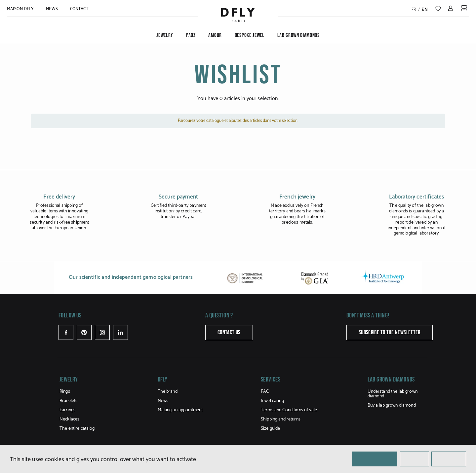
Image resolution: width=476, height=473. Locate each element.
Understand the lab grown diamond (393, 394)
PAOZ (191, 35)
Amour (215, 35)
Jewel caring (272, 401)
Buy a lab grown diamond (392, 405)
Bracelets (68, 401)
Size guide (270, 429)
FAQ (265, 392)
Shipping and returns (281, 419)
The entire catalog (77, 429)
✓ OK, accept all (375, 459)
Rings (65, 392)
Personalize (449, 459)
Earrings (67, 410)
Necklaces (69, 419)
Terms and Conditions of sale (289, 410)
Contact (79, 9)
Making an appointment (180, 410)
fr (414, 10)
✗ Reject (415, 459)
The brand (168, 392)
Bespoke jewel (250, 35)
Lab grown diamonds (298, 35)
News (52, 9)
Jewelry (165, 35)
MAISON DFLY (20, 9)
